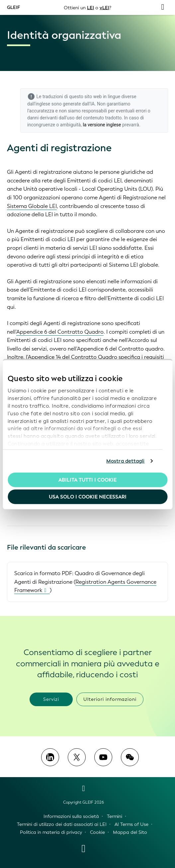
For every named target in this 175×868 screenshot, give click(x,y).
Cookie (97, 832)
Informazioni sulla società (71, 816)
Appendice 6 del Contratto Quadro (60, 332)
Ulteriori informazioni (110, 699)
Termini (115, 816)
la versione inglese (102, 125)
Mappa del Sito (130, 832)
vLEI (104, 7)
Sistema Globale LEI (32, 206)
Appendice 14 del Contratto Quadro (73, 357)
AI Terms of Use (131, 824)
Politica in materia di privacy (51, 832)
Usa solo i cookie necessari (88, 497)
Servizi (51, 699)
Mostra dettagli (126, 461)
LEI (90, 7)
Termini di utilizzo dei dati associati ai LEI (62, 824)
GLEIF (13, 7)
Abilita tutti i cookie (87, 480)
